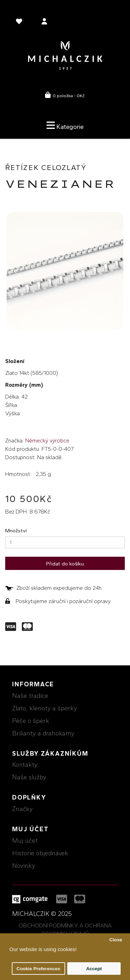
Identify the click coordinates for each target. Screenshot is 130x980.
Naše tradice (30, 696)
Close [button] (116, 940)
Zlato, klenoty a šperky (45, 708)
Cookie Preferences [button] (38, 969)
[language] (20, 23)
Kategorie (65, 125)
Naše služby (29, 777)
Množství (16, 531)
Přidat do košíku (65, 564)
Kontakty (25, 765)
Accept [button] (94, 969)
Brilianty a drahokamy (43, 733)
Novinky (24, 866)
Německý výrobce (47, 441)
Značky (22, 809)
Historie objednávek (40, 853)
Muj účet (25, 841)
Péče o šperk (31, 721)
